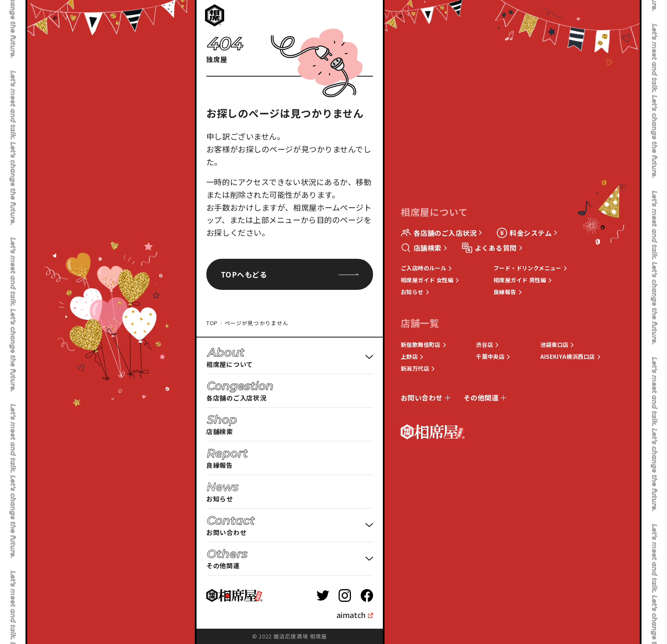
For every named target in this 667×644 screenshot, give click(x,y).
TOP (212, 323)
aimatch (351, 615)
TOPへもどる (290, 274)
